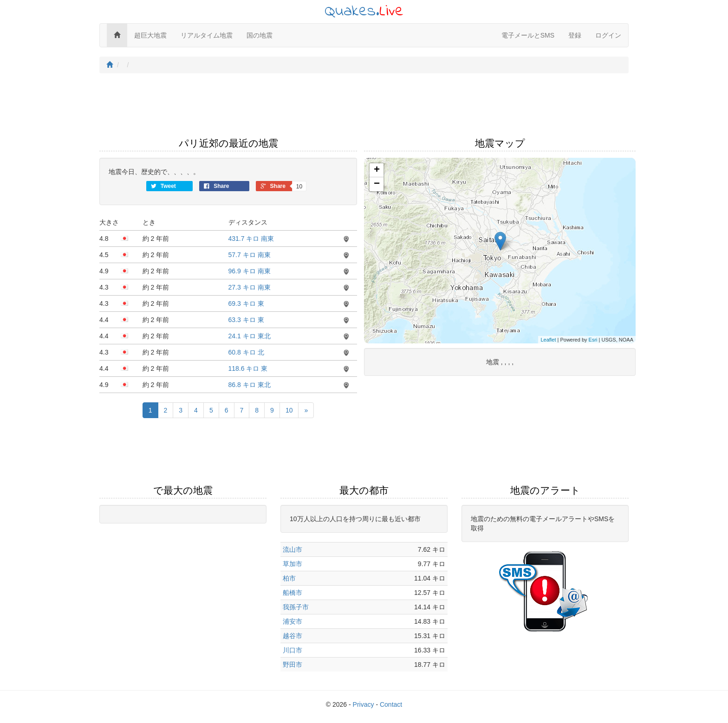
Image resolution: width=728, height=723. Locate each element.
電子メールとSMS (528, 35)
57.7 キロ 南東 (250, 255)
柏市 (289, 578)
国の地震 (260, 35)
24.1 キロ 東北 (250, 336)
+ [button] (377, 170)
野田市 (292, 665)
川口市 (292, 650)
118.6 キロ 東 (248, 368)
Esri (593, 340)
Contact (391, 704)
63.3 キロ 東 (246, 320)
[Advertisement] (364, 108)
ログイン (608, 35)
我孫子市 (296, 607)
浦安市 (292, 621)
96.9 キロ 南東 (250, 271)
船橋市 (292, 593)
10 (289, 410)
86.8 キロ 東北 (250, 385)
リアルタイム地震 (207, 35)
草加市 (292, 564)
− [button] (377, 184)
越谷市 (292, 636)
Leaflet (548, 340)
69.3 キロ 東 (246, 303)
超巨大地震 (150, 35)
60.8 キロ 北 (246, 352)
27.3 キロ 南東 (250, 287)
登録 (575, 35)
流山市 (292, 549)
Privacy (364, 704)
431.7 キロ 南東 (251, 239)
